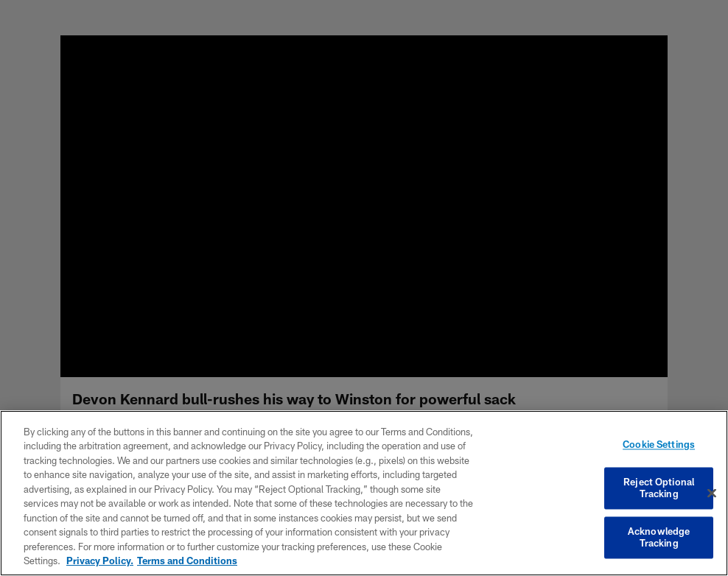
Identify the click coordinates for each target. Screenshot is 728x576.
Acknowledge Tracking (659, 538)
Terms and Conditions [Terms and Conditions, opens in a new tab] (187, 561)
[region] (364, 493)
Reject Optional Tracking (659, 488)
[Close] (712, 494)
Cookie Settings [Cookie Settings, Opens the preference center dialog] (659, 445)
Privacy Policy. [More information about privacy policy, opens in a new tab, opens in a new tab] (100, 561)
